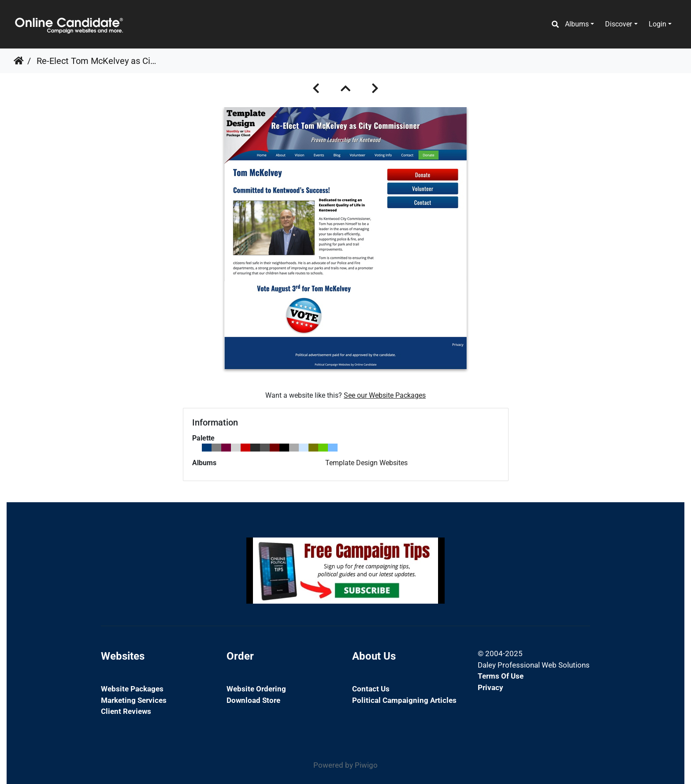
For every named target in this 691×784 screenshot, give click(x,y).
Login (658, 24)
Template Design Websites (366, 463)
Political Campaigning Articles (404, 700)
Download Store (253, 700)
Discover (619, 24)
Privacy (490, 687)
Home (19, 61)
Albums (577, 24)
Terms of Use (501, 676)
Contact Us (371, 689)
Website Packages (132, 689)
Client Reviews (126, 711)
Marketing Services (134, 700)
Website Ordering (256, 689)
